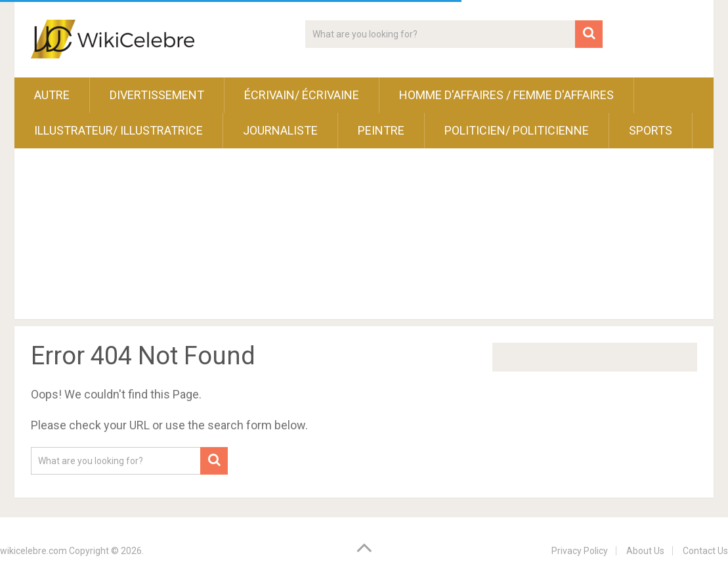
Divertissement (157, 95)
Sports (651, 130)
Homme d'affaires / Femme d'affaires (506, 95)
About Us (645, 551)
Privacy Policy (580, 551)
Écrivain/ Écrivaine (302, 95)
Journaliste (280, 130)
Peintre (381, 130)
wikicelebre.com (33, 551)
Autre (52, 95)
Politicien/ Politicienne (517, 130)
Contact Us (705, 551)
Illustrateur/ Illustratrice (118, 130)
